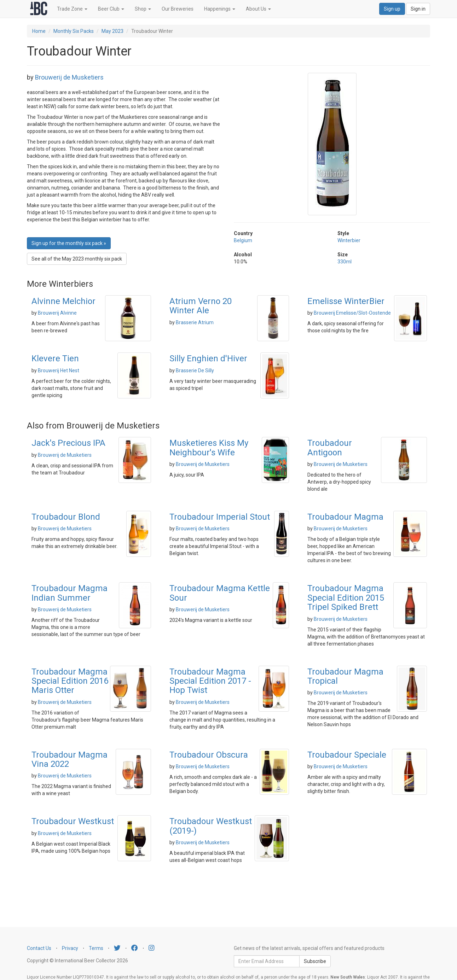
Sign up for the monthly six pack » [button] (69, 243)
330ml (345, 262)
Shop (143, 9)
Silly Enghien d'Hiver (208, 358)
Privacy (70, 948)
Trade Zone (72, 9)
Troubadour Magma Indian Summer (70, 593)
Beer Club (111, 9)
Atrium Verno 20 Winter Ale (201, 306)
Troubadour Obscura (209, 755)
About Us (258, 9)
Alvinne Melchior (63, 301)
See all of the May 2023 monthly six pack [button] (77, 259)
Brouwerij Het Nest (59, 371)
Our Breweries (178, 9)
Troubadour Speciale (347, 755)
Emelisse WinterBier (346, 301)
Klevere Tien (55, 358)
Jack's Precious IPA (68, 443)
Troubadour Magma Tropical (345, 676)
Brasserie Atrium (195, 322)
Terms (96, 948)
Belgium (243, 240)
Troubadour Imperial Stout (220, 517)
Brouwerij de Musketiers (69, 77)
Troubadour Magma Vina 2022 (70, 759)
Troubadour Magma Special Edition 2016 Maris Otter (70, 681)
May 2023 (112, 31)
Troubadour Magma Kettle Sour (220, 593)
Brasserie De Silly (195, 371)
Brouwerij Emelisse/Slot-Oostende (352, 313)
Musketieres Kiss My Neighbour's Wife (209, 448)
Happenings (220, 9)
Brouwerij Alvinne (57, 313)
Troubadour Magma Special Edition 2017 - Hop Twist (210, 681)
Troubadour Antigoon (330, 448)
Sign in (418, 9)
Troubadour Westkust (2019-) (211, 826)
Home (39, 31)
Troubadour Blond (66, 517)
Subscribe (315, 961)
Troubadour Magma (345, 517)
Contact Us (39, 948)
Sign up (392, 9)
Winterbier (349, 240)
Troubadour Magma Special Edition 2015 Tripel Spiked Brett (346, 598)
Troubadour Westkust (73, 821)
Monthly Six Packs (74, 31)
